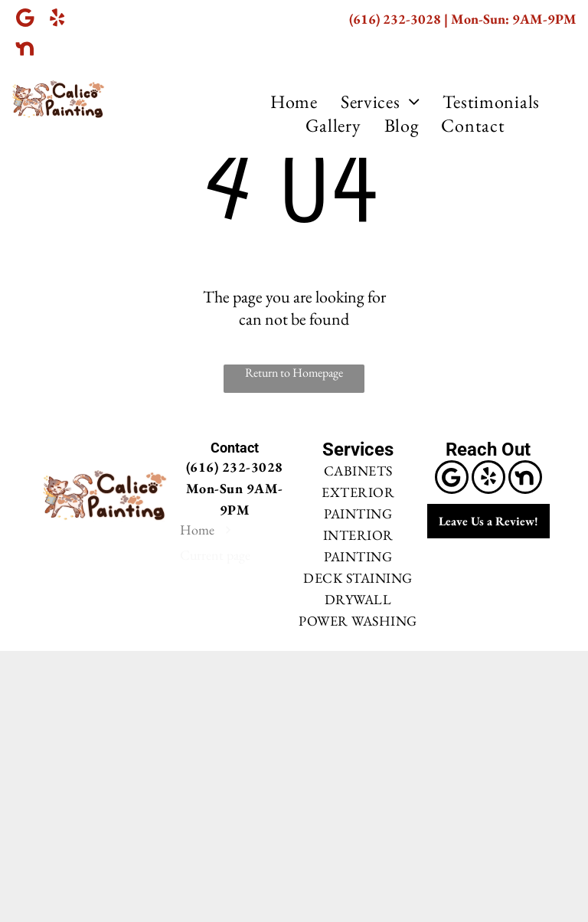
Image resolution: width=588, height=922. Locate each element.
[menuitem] (294, 101)
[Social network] (25, 50)
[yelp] (57, 19)
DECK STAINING (358, 578)
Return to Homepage (294, 373)
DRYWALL (358, 599)
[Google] (25, 19)
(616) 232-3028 (395, 19)
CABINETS (358, 471)
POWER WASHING (358, 621)
